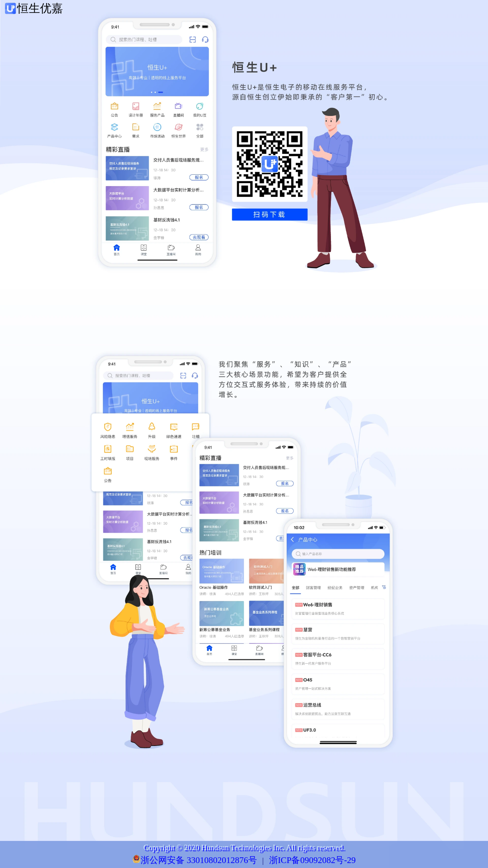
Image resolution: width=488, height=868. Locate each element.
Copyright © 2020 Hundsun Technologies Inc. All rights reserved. (244, 847)
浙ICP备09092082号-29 (312, 860)
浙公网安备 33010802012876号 (195, 860)
